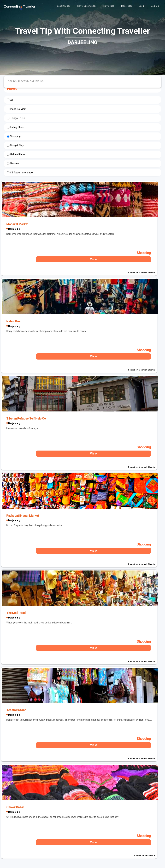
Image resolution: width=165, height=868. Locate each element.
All (11, 100)
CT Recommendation (22, 173)
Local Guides (64, 6)
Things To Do (18, 118)
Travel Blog (127, 6)
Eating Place (17, 127)
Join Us (155, 6)
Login (142, 6)
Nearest (15, 163)
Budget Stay (17, 145)
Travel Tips (109, 6)
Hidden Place (17, 154)
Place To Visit (18, 109)
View (93, 259)
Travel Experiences (87, 6)
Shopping (15, 136)
